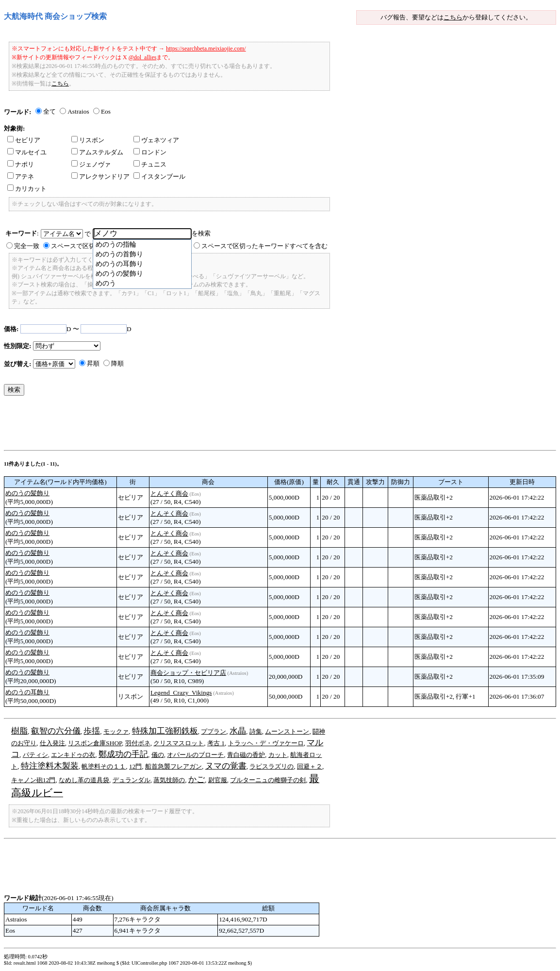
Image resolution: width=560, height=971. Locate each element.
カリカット (27, 189)
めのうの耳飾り (27, 692)
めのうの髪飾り (27, 493)
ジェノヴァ (91, 164)
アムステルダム (97, 152)
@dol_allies (143, 57)
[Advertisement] (181, 425)
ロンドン (150, 152)
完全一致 (27, 246)
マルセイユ (27, 152)
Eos (106, 111)
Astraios (78, 111)
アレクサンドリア (100, 176)
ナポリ (21, 164)
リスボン (88, 140)
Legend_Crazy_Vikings (181, 693)
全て (49, 111)
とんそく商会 (169, 494)
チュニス (150, 164)
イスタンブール (159, 176)
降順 (117, 363)
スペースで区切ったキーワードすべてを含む (264, 246)
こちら (453, 17)
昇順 (93, 363)
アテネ (21, 176)
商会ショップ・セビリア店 (188, 673)
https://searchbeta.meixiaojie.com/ (206, 49)
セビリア (24, 140)
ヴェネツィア (156, 140)
